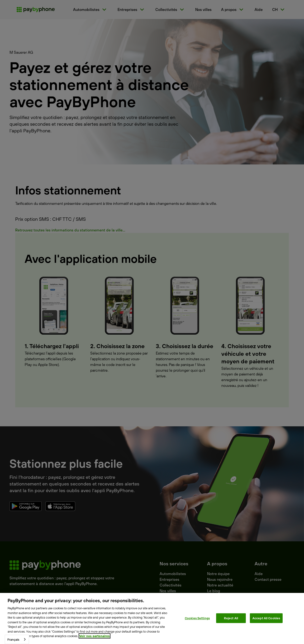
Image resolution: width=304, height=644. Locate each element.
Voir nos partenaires (95, 636)
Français (13, 639)
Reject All (231, 618)
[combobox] (17, 639)
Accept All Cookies (266, 618)
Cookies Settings (197, 618)
